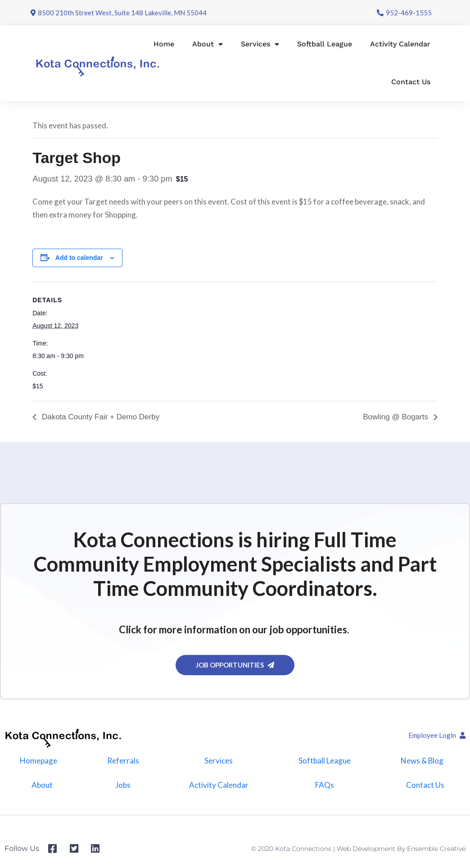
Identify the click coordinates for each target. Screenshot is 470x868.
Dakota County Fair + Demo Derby (99, 417)
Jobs (123, 785)
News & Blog (422, 761)
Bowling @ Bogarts (397, 417)
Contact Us (411, 82)
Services (260, 44)
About (208, 44)
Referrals (123, 761)
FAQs (324, 785)
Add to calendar (79, 258)
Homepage (38, 761)
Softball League (325, 44)
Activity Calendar (400, 44)
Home (164, 44)
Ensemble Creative (436, 849)
